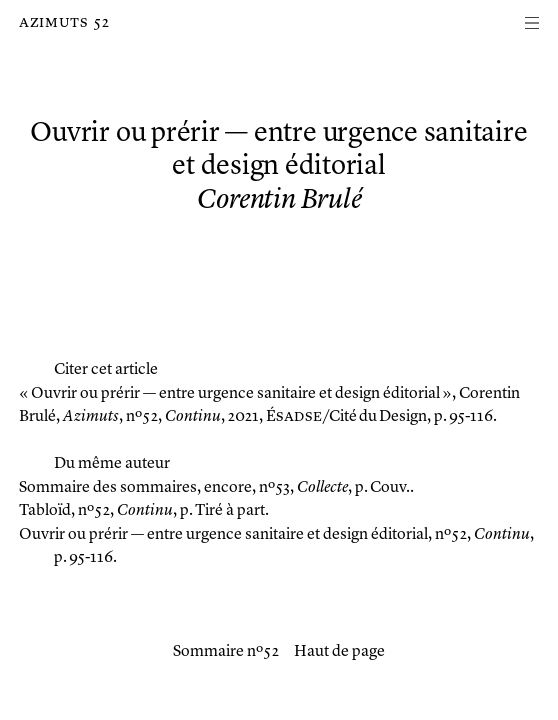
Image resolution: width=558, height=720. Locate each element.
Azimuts (53, 23)
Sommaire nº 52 (226, 652)
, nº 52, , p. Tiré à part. (144, 511)
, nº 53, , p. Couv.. (216, 488)
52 (101, 23)
